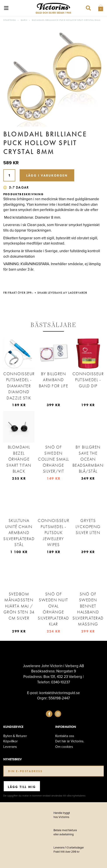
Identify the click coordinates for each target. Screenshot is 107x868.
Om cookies (64, 747)
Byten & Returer (15, 736)
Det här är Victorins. (70, 741)
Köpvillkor (10, 741)
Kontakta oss (65, 736)
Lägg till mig (22, 787)
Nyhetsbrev (12, 759)
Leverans (10, 747)
